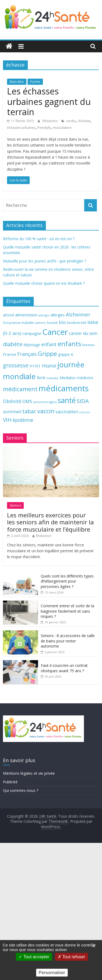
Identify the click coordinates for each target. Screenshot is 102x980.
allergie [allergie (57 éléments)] (44, 315)
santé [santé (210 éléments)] (67, 400)
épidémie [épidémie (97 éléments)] (23, 420)
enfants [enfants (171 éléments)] (69, 344)
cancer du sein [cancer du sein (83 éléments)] (83, 333)
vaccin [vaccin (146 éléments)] (46, 411)
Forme (35, 82)
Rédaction (50, 121)
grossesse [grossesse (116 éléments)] (16, 365)
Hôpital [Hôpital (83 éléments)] (49, 366)
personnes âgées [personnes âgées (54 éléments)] (45, 402)
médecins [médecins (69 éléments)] (85, 378)
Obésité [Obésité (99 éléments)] (12, 401)
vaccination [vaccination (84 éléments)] (67, 412)
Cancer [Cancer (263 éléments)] (55, 332)
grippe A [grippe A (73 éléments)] (66, 354)
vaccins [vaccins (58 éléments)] (85, 412)
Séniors (15, 505)
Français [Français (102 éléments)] (27, 354)
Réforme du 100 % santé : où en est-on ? (39, 239)
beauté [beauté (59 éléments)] (52, 323)
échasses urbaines (21, 128)
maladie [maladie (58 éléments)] (52, 378)
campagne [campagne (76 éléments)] (32, 333)
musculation (62, 128)
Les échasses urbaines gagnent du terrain (49, 101)
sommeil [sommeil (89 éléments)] (12, 412)
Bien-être (17, 82)
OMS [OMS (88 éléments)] (27, 401)
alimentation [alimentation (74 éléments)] (26, 315)
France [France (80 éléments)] (10, 354)
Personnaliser (52, 973)
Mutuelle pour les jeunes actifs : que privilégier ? (45, 261)
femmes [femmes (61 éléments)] (89, 345)
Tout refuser (72, 957)
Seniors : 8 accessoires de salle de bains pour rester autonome (68, 641)
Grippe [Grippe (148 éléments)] (47, 354)
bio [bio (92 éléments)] (62, 322)
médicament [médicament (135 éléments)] (20, 389)
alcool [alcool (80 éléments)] (8, 315)
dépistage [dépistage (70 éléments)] (32, 345)
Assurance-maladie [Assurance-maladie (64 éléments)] (18, 323)
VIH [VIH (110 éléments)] (7, 420)
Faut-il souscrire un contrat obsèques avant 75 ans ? (64, 668)
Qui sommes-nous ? (21, 790)
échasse (84, 121)
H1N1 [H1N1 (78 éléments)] (35, 366)
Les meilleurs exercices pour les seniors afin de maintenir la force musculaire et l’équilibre (50, 522)
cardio (71, 121)
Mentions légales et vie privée (29, 773)
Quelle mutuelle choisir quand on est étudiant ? (44, 283)
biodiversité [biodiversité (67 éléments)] (77, 323)
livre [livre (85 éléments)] (41, 378)
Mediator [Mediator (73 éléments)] (68, 378)
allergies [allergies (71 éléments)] (58, 315)
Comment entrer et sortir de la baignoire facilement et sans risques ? (67, 611)
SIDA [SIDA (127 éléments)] (83, 401)
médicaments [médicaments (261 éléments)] (64, 388)
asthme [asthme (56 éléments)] (40, 323)
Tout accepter (34, 957)
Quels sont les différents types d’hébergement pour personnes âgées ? (67, 581)
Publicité (10, 782)
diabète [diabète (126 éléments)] (13, 344)
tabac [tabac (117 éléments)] (29, 411)
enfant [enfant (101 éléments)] (49, 344)
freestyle (44, 128)
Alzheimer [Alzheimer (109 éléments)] (78, 315)
